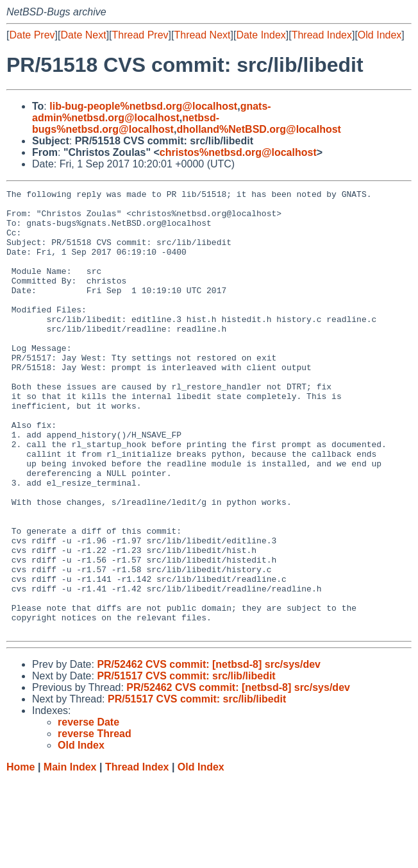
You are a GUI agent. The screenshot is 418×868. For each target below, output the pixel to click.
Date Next (83, 35)
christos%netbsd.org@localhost (238, 152)
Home (21, 855)
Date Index (261, 35)
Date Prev (32, 35)
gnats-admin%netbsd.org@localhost (152, 112)
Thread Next (202, 35)
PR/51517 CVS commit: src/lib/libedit (186, 764)
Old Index (380, 35)
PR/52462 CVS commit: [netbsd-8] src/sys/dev (209, 753)
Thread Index (322, 35)
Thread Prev (140, 35)
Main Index (70, 855)
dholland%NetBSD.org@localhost (259, 129)
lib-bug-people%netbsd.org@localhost (143, 106)
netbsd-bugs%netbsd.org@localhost (126, 123)
